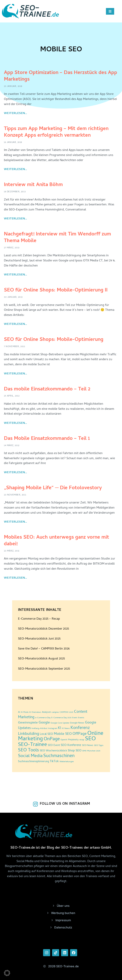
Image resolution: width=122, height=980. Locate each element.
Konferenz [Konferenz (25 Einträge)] (80, 728)
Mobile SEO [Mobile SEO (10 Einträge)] (63, 734)
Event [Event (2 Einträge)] (75, 718)
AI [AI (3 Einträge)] (19, 712)
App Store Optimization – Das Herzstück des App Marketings (61, 76)
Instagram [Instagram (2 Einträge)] (53, 729)
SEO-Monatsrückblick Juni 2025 (39, 639)
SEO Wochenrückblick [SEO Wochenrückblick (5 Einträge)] (53, 751)
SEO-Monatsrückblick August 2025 (41, 659)
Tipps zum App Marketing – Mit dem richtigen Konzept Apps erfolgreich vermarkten (56, 132)
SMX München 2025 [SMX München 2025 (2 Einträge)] (91, 751)
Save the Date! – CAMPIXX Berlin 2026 (44, 649)
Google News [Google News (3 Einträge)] (77, 723)
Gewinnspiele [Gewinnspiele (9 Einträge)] (28, 723)
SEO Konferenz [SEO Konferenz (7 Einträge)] (71, 745)
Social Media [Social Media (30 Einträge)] (30, 756)
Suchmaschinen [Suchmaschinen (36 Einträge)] (59, 756)
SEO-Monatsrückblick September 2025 (44, 669)
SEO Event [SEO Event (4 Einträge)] (54, 745)
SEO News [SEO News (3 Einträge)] (88, 746)
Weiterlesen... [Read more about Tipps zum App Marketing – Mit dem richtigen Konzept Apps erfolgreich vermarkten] (15, 169)
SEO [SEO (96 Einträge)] (90, 739)
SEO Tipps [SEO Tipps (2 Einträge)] (99, 746)
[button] (7, 973)
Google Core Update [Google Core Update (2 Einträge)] (60, 723)
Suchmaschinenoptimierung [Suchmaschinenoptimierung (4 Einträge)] (33, 762)
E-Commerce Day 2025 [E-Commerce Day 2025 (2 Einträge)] (61, 718)
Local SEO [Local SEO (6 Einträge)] (46, 734)
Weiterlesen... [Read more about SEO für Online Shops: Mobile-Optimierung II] (15, 324)
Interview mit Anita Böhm (33, 185)
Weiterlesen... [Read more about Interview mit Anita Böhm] (15, 219)
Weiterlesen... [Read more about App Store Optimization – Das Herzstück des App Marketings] (15, 113)
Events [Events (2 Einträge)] (81, 718)
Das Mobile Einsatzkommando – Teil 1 (47, 439)
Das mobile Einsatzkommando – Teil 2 (47, 389)
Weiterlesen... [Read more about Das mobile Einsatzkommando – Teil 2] (15, 423)
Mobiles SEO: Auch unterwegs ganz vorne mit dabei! (56, 541)
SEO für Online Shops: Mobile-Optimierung (54, 340)
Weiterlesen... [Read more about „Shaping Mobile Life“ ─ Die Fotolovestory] (15, 522)
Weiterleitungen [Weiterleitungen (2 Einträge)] (67, 762)
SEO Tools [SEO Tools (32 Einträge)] (28, 751)
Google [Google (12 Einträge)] (44, 723)
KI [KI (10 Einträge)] (60, 728)
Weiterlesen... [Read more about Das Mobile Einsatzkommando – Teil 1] (15, 473)
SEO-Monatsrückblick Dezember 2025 (43, 629)
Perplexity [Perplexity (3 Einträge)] (73, 740)
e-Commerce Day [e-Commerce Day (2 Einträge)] (43, 718)
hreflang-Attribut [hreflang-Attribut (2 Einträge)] (39, 729)
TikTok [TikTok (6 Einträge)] (54, 762)
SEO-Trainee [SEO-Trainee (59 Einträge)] (33, 745)
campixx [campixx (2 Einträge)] (55, 712)
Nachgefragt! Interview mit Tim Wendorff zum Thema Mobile (57, 238)
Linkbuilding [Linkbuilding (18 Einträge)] (28, 734)
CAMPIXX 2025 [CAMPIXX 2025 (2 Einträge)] (66, 712)
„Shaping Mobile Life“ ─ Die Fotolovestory (53, 488)
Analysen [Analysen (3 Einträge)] (46, 712)
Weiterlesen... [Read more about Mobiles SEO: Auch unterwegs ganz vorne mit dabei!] (15, 578)
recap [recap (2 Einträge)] (82, 740)
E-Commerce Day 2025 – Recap (39, 619)
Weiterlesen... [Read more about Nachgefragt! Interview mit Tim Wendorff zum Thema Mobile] (15, 275)
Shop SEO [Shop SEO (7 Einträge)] (75, 751)
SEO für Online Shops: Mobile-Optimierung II (56, 290)
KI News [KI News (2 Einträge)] (66, 729)
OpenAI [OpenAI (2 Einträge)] (64, 740)
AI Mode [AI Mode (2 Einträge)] (25, 712)
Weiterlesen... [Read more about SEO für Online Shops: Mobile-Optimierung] (15, 374)
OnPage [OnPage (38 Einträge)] (52, 739)
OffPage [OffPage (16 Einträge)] (80, 734)
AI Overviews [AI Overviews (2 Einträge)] (35, 712)
